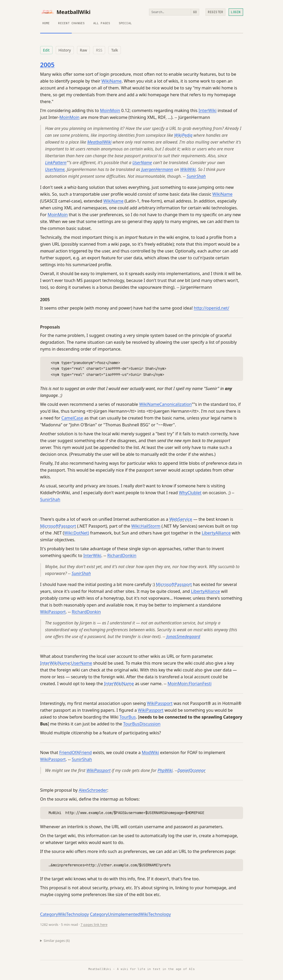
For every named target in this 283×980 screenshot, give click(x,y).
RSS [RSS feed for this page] (99, 50)
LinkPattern (56, 163)
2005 (47, 65)
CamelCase (72, 418)
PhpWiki (165, 770)
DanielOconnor (191, 770)
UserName (142, 163)
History (65, 50)
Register (215, 12)
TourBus (128, 717)
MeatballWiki (65, 12)
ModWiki (150, 752)
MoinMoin (110, 110)
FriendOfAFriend (75, 752)
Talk (115, 50)
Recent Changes (71, 23)
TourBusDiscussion (142, 724)
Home (46, 23)
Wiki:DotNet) (77, 533)
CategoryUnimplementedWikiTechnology (130, 914)
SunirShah (196, 176)
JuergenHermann (157, 169)
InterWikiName (55, 663)
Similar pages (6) (57, 941)
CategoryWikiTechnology (65, 914)
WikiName (112, 81)
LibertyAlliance (216, 533)
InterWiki (208, 110)
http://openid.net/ (212, 308)
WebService (181, 519)
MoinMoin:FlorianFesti (190, 684)
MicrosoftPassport (58, 526)
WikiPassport (53, 612)
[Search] (170, 12)
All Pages (102, 23)
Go (195, 12)
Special (125, 23)
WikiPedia (183, 135)
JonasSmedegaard (183, 637)
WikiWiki (188, 169)
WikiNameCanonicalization (165, 404)
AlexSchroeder (93, 790)
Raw (84, 50)
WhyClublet (190, 493)
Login (236, 12)
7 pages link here (94, 925)
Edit (46, 50)
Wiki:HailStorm (146, 526)
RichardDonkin (122, 555)
